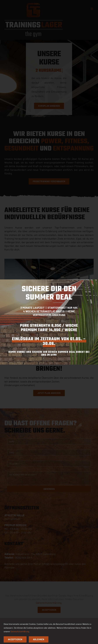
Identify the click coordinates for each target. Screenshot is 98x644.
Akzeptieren (15, 639)
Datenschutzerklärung (20, 631)
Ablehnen (39, 639)
